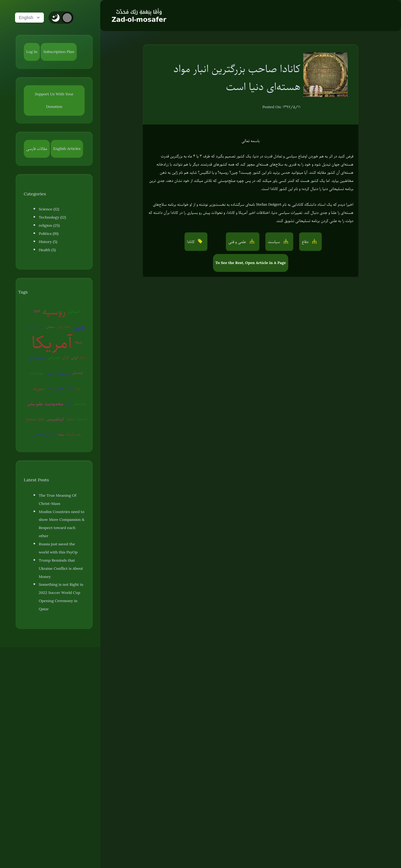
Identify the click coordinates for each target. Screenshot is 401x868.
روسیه (54, 312)
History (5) (48, 242)
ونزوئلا (78, 342)
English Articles (67, 149)
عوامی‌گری (54, 357)
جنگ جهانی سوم (60, 388)
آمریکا (52, 342)
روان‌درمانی (80, 403)
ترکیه (69, 403)
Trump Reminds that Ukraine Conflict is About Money (61, 569)
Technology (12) (52, 217)
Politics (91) (49, 234)
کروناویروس (55, 419)
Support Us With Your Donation (54, 100)
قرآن (65, 357)
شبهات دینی (58, 373)
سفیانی (51, 327)
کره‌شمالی (78, 373)
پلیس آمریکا (74, 434)
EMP (37, 311)
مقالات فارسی (37, 149)
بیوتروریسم (37, 373)
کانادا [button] (191, 242)
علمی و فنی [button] (238, 242)
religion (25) (49, 225)
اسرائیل (74, 311)
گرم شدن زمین (36, 327)
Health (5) (47, 250)
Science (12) (49, 209)
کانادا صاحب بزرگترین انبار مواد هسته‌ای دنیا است (237, 77)
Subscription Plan (59, 52)
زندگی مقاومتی (44, 434)
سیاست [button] (274, 242)
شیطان (70, 419)
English (30, 18)
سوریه (39, 388)
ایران (75, 357)
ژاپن (78, 388)
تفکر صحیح (35, 419)
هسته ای (37, 357)
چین (79, 327)
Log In (32, 52)
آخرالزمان (82, 419)
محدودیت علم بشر (45, 404)
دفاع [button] (306, 242)
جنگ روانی (63, 327)
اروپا (83, 357)
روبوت (61, 434)
